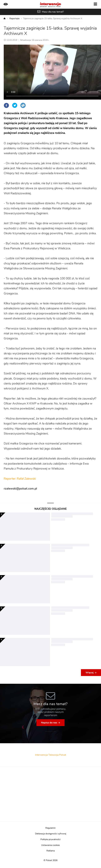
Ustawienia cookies (50, 845)
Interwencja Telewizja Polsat (50, 755)
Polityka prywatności (50, 839)
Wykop (23, 105)
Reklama (51, 851)
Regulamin (50, 828)
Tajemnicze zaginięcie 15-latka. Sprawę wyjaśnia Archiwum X (53, 19)
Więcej (90, 673)
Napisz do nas (49, 723)
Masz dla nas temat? (53, 12)
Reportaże (14, 19)
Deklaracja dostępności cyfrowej (51, 834)
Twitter (15, 105)
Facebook (6, 105)
